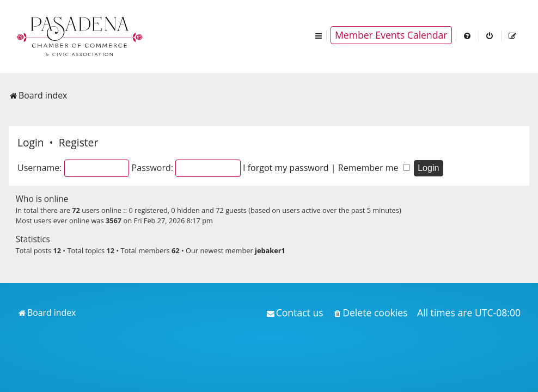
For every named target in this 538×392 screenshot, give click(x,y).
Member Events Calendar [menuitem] (391, 35)
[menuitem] (468, 35)
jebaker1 (270, 250)
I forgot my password (286, 168)
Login (31, 142)
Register (78, 142)
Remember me (374, 168)
